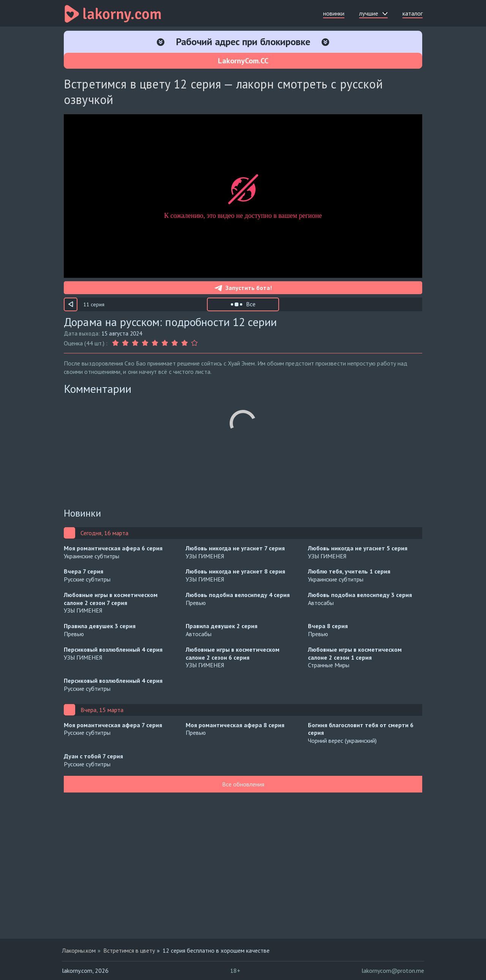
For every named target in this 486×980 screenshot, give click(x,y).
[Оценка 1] (116, 343)
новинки (334, 13)
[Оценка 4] (145, 343)
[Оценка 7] (175, 343)
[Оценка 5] (155, 343)
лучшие (373, 13)
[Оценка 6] (165, 343)
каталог (413, 13)
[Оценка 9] (194, 343)
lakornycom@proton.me (393, 971)
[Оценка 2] (125, 343)
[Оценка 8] (185, 343)
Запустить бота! (243, 288)
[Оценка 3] (135, 343)
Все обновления (243, 784)
